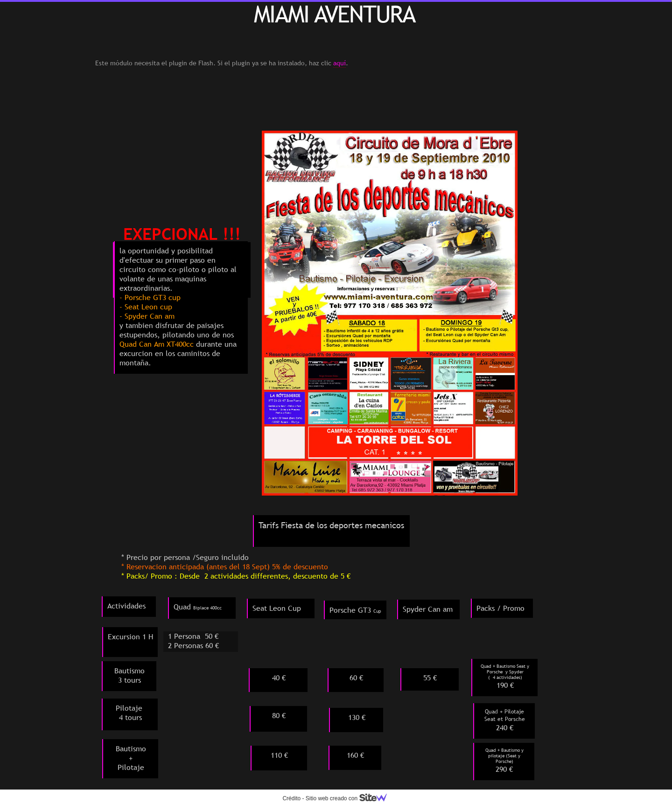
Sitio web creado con (350, 798)
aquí (339, 63)
